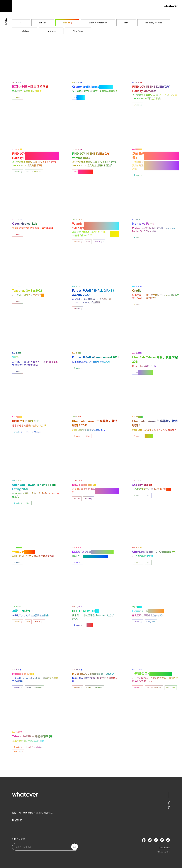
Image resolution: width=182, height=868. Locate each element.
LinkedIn (162, 840)
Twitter (150, 840)
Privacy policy (164, 847)
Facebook (144, 840)
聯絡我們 (17, 821)
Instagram (156, 840)
